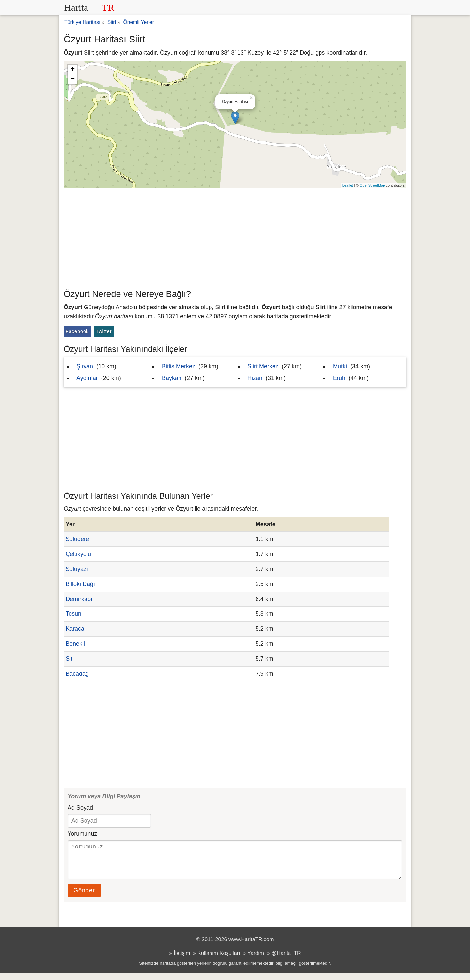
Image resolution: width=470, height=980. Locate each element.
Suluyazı (77, 569)
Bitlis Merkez (179, 366)
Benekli (75, 644)
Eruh (339, 378)
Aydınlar (87, 378)
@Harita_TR (286, 959)
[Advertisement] (235, 237)
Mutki (340, 366)
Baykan (172, 378)
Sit (69, 659)
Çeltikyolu (78, 554)
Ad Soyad (80, 808)
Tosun (73, 614)
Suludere (77, 539)
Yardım (256, 959)
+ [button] (73, 70)
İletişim (182, 959)
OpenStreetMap (372, 185)
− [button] (73, 79)
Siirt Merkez (263, 366)
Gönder (84, 897)
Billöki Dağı (80, 584)
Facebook (77, 331)
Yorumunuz (82, 834)
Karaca (75, 629)
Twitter (104, 331)
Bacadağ (77, 674)
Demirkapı (79, 599)
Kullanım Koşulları (219, 959)
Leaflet (348, 185)
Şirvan (85, 366)
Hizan (255, 378)
